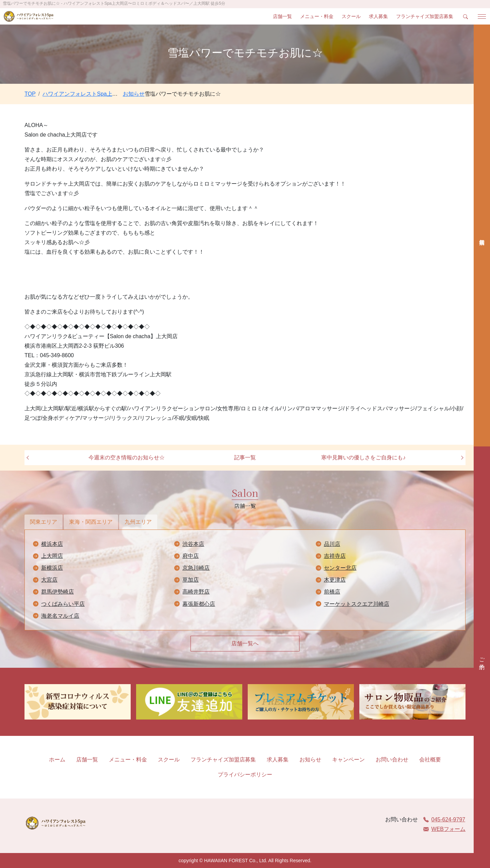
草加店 (191, 580)
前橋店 (332, 592)
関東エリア (44, 522)
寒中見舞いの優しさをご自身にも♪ (363, 457)
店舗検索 (482, 235)
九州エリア (138, 522)
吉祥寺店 (335, 556)
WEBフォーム (444, 829)
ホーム (57, 760)
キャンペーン (348, 760)
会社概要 (430, 760)
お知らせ (310, 760)
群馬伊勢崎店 (58, 592)
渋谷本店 (193, 544)
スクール (351, 16)
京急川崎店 (196, 568)
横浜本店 (52, 544)
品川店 (332, 544)
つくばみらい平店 (63, 604)
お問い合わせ (392, 760)
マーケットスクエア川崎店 (357, 604)
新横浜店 (52, 568)
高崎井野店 (196, 592)
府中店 (191, 556)
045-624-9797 (444, 819)
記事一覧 (245, 457)
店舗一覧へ (245, 643)
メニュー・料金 (317, 16)
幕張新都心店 (199, 604)
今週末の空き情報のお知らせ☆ (127, 457)
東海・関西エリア (91, 522)
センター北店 (340, 568)
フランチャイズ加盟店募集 (425, 16)
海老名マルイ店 (60, 616)
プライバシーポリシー (245, 775)
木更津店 (335, 580)
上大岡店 (52, 556)
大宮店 (49, 580)
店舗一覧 (282, 16)
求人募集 (378, 16)
